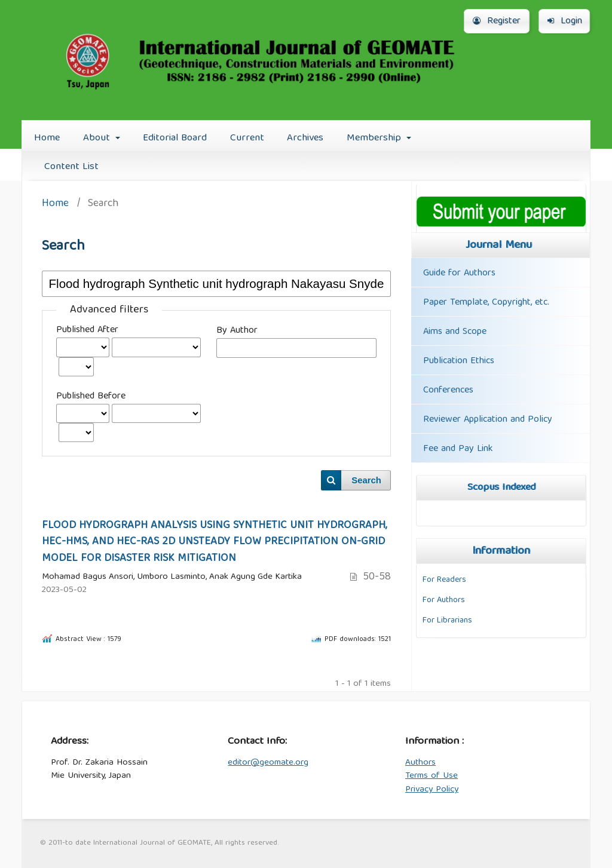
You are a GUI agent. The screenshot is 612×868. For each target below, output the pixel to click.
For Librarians (447, 621)
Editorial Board (175, 138)
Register (497, 22)
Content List (71, 167)
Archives (305, 138)
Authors (420, 763)
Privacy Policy (432, 790)
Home (47, 138)
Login (565, 22)
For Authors (444, 600)
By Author (237, 331)
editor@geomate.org (268, 763)
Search (366, 480)
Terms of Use (432, 776)
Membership (375, 138)
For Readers (444, 580)
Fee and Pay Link (458, 449)
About (98, 138)
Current (247, 138)
